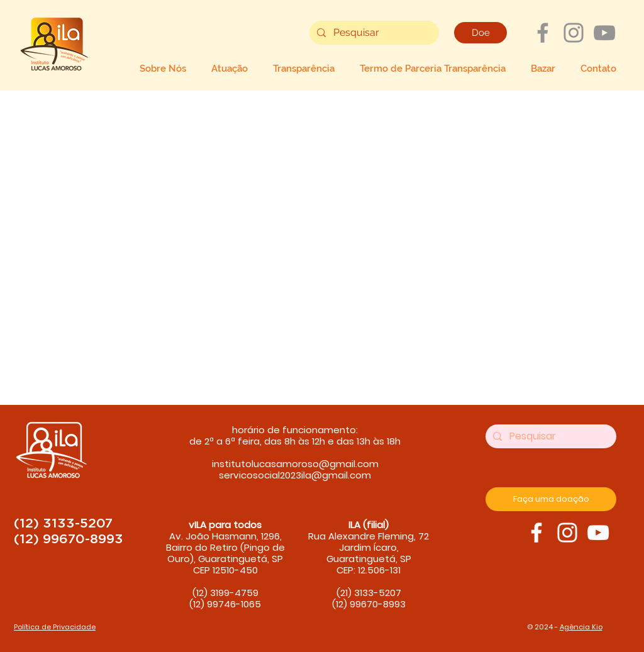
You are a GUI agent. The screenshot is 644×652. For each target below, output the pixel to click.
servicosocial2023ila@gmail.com (295, 475)
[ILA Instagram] (567, 533)
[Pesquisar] (373, 33)
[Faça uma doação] (551, 499)
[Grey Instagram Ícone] (574, 33)
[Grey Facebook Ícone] (543, 33)
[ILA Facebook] (536, 533)
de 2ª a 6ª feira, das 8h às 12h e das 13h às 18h (295, 441)
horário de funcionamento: (295, 430)
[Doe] (480, 33)
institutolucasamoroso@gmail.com (295, 464)
